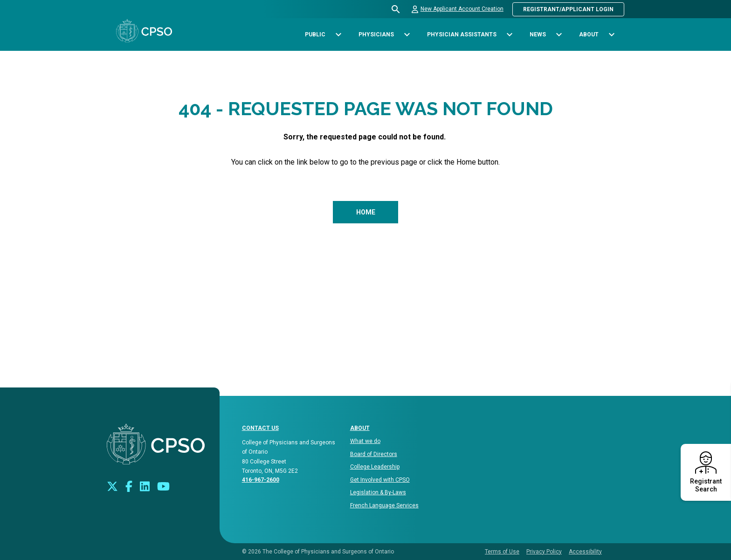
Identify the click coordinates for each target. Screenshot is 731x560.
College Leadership (375, 467)
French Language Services (384, 505)
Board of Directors (374, 454)
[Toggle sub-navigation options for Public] (338, 35)
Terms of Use (502, 552)
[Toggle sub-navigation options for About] (611, 35)
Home (366, 212)
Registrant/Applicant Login (568, 9)
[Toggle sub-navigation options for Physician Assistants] (509, 35)
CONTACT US (260, 428)
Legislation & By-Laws (378, 492)
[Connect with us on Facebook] (129, 486)
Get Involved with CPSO (380, 480)
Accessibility (585, 552)
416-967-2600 (261, 480)
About (360, 428)
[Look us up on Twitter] (112, 486)
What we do (365, 441)
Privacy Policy (544, 552)
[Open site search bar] (396, 9)
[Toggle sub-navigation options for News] (559, 35)
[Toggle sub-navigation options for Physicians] (407, 35)
